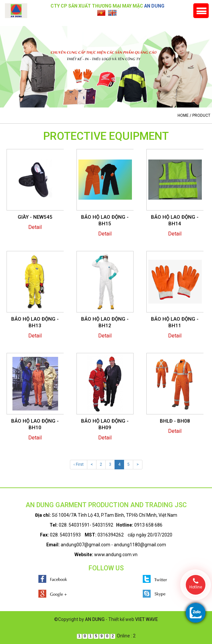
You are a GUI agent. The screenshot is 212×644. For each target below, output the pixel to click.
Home (183, 115)
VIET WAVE (147, 619)
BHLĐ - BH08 (175, 421)
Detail (35, 227)
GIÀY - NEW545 (35, 217)
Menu (201, 11)
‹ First (79, 464)
